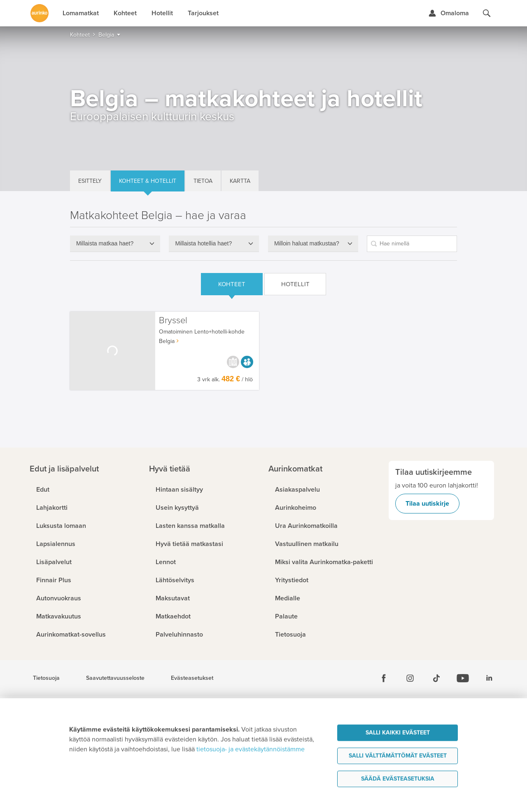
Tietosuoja (46, 678)
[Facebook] (384, 678)
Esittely (90, 181)
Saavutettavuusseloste (115, 678)
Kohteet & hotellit (148, 181)
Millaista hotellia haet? (203, 243)
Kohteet (232, 284)
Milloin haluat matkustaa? (307, 243)
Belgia (167, 341)
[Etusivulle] (40, 13)
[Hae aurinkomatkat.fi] (487, 13)
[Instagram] (410, 678)
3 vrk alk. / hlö (225, 379)
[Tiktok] (436, 678)
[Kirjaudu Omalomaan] (449, 13)
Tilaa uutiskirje (427, 504)
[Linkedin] (489, 678)
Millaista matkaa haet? (105, 243)
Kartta (240, 181)
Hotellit (295, 284)
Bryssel (173, 321)
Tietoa (203, 181)
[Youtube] (463, 678)
